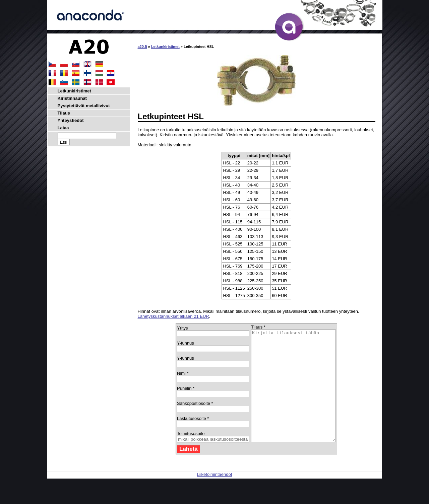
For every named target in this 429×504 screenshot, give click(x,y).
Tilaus (64, 113)
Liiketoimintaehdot (215, 496)
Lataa (63, 128)
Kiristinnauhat (72, 98)
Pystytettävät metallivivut (84, 106)
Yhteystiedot (71, 120)
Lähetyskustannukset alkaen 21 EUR (173, 316)
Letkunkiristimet (165, 47)
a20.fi (142, 47)
